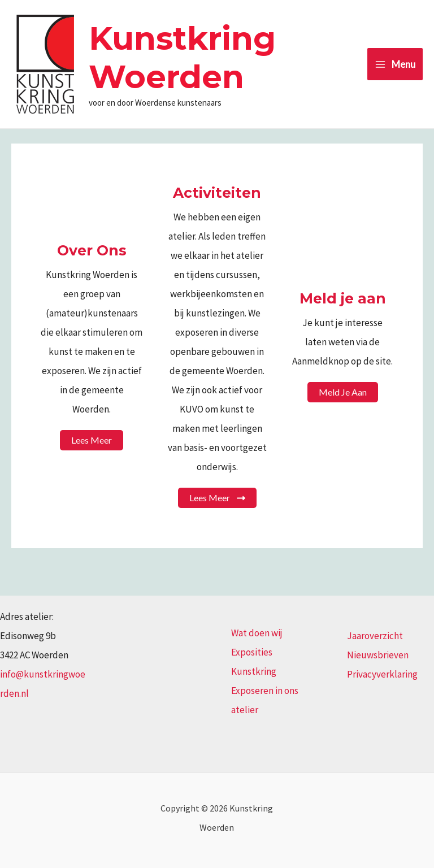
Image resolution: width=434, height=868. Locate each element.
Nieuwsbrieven (378, 655)
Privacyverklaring (382, 674)
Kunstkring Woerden (182, 57)
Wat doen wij (257, 633)
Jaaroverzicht (375, 636)
